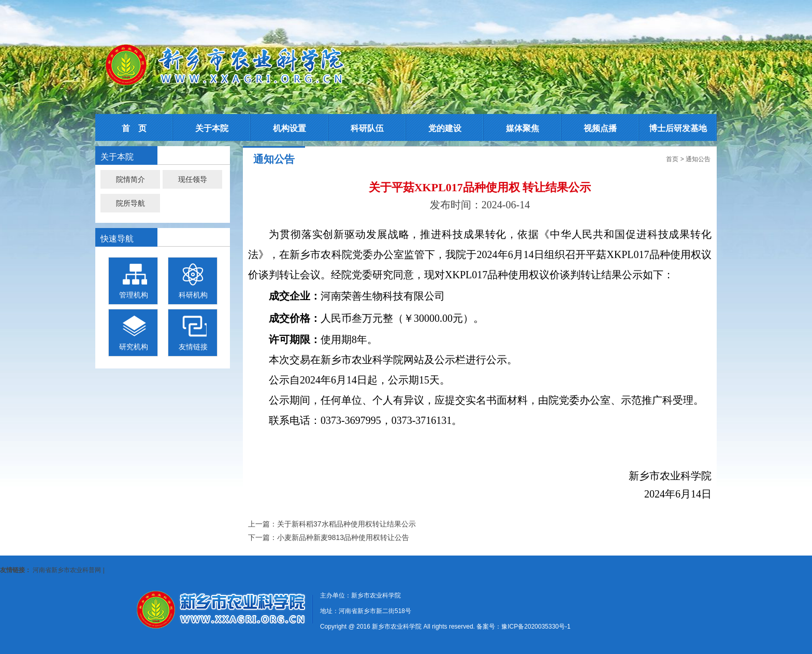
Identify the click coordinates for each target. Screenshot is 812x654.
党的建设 (445, 128)
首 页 (134, 128)
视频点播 (600, 128)
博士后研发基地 (678, 128)
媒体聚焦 (523, 128)
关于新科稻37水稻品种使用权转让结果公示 (346, 524)
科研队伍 (367, 128)
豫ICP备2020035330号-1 (536, 627)
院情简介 (130, 179)
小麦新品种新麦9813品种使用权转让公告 (343, 537)
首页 (672, 159)
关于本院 (212, 128)
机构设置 (289, 128)
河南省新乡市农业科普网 (67, 570)
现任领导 (193, 179)
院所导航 (130, 203)
